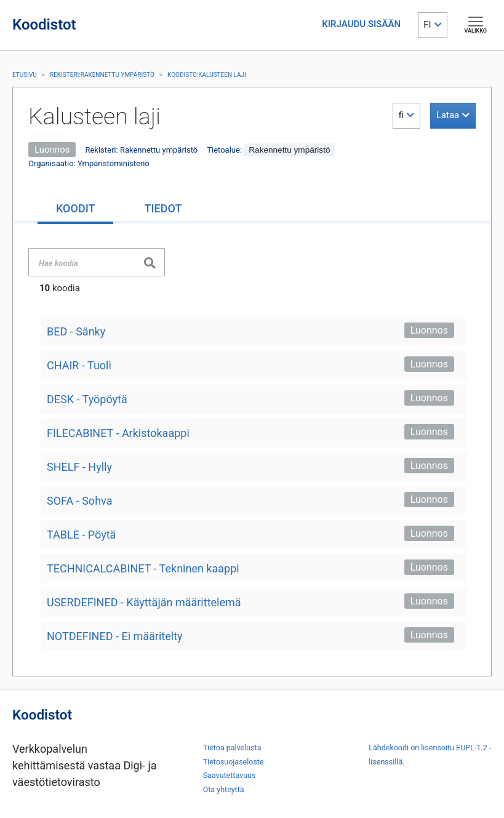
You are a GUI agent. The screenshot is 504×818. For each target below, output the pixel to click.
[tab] (75, 210)
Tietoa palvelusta (232, 748)
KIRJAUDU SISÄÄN (361, 24)
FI (427, 25)
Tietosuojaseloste (234, 762)
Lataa (448, 115)
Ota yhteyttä (224, 789)
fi (401, 115)
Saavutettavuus (230, 775)
